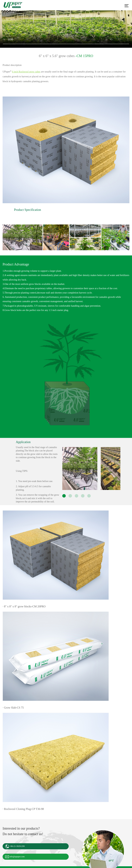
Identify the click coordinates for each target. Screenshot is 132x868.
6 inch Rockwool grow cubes (26, 72)
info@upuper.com (15, 857)
